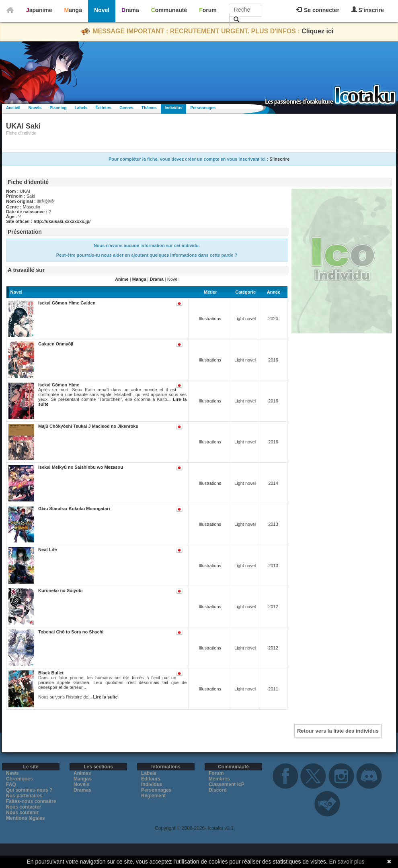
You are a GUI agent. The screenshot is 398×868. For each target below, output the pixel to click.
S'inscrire (368, 10)
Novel (102, 10)
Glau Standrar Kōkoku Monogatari (74, 509)
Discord (218, 790)
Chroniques (19, 779)
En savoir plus (347, 862)
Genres (126, 108)
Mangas (83, 779)
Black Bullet (51, 673)
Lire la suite (106, 697)
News (12, 773)
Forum (208, 10)
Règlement (153, 796)
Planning (58, 108)
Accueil (13, 108)
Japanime (39, 10)
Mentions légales (26, 818)
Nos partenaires (24, 796)
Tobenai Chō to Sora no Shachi (71, 632)
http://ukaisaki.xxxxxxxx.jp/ (62, 221)
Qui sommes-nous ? (29, 790)
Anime (122, 279)
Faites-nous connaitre (31, 801)
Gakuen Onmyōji (56, 344)
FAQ (11, 784)
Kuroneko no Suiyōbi (61, 590)
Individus (174, 108)
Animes (82, 773)
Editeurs (151, 779)
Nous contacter (24, 807)
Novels (35, 108)
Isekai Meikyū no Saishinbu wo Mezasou (81, 467)
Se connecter (318, 10)
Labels (81, 108)
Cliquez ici (317, 31)
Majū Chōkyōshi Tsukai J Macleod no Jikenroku (88, 426)
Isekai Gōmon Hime (59, 385)
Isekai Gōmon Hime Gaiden (67, 303)
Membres (219, 779)
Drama (130, 10)
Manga (73, 10)
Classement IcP (227, 784)
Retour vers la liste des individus (338, 731)
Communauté (169, 10)
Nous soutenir (22, 813)
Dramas (82, 790)
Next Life (47, 549)
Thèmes (149, 108)
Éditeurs (103, 108)
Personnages (203, 108)
